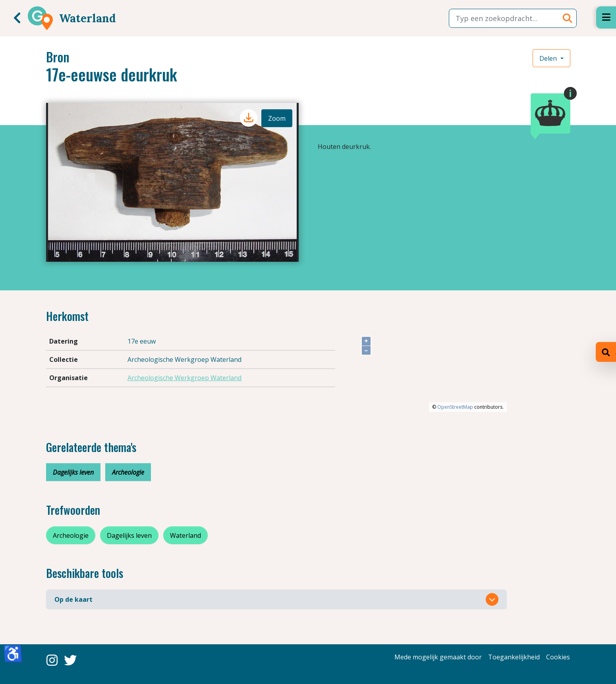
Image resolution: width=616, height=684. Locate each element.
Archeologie (128, 472)
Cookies (558, 657)
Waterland (185, 535)
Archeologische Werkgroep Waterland (184, 378)
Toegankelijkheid (514, 657)
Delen (549, 58)
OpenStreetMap (455, 407)
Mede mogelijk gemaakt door (438, 657)
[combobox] (513, 18)
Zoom (277, 118)
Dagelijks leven (73, 472)
